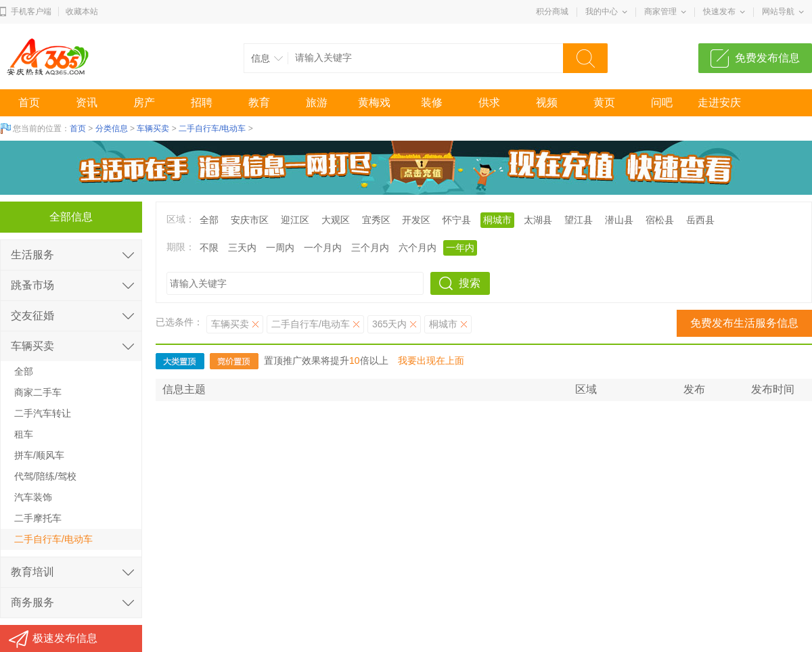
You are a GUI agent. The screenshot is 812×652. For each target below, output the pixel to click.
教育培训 (32, 572)
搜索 (470, 283)
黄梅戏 (374, 102)
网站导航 (778, 11)
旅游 (317, 102)
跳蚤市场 (32, 285)
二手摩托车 (38, 518)
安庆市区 (250, 220)
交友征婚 (32, 316)
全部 (209, 220)
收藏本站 (82, 11)
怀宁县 (457, 220)
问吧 (662, 102)
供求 (489, 102)
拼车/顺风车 (39, 455)
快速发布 (719, 11)
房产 (144, 102)
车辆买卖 (153, 129)
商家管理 (660, 11)
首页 (29, 102)
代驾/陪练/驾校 (45, 476)
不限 (209, 248)
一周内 (280, 248)
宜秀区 (376, 220)
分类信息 (112, 129)
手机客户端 (31, 11)
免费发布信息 (767, 58)
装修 (432, 102)
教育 (259, 102)
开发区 (416, 220)
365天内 (389, 324)
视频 (547, 102)
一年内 (460, 248)
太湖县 (538, 220)
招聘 (202, 102)
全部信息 (71, 217)
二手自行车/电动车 (212, 129)
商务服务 (32, 602)
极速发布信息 (65, 638)
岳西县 (700, 220)
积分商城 (552, 11)
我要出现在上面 (431, 360)
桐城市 (497, 220)
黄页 (604, 102)
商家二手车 (38, 392)
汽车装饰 (33, 497)
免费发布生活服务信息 (744, 323)
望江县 (579, 220)
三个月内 (370, 248)
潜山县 (619, 220)
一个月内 (323, 248)
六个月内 (418, 248)
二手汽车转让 (43, 413)
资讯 (87, 102)
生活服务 (32, 255)
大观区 (336, 220)
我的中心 (602, 11)
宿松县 (660, 220)
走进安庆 (719, 102)
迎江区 (295, 220)
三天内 (242, 248)
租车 (24, 434)
